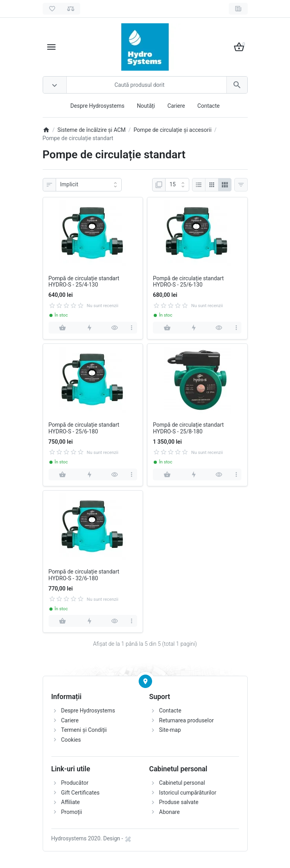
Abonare (169, 812)
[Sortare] (89, 185)
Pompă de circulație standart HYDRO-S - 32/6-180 (84, 575)
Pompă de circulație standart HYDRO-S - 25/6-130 (188, 282)
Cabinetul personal (182, 783)
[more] (132, 328)
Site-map (170, 730)
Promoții (72, 812)
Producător (75, 783)
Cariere (176, 106)
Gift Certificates (80, 793)
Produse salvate (179, 802)
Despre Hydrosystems (97, 106)
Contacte (209, 106)
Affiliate (71, 802)
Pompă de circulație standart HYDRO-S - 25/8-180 (188, 428)
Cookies (71, 740)
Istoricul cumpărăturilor (188, 793)
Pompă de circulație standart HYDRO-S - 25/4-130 (84, 282)
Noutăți (146, 106)
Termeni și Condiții (84, 730)
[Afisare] (177, 185)
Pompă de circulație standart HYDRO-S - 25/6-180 (84, 428)
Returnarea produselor (186, 720)
